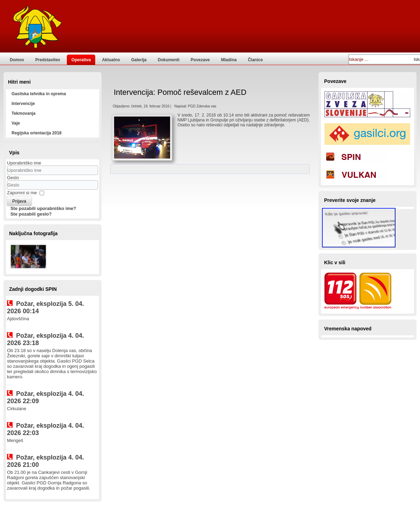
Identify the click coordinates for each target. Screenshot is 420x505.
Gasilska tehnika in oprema (39, 94)
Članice (255, 60)
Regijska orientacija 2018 (37, 133)
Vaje (16, 123)
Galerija (139, 60)
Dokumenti (169, 60)
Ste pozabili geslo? (31, 214)
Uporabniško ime (24, 163)
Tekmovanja (23, 113)
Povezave (200, 60)
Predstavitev (48, 60)
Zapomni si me (22, 193)
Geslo (13, 178)
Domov (17, 60)
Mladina (229, 60)
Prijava (19, 201)
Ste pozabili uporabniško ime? (43, 208)
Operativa (81, 60)
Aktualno (111, 60)
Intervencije (23, 104)
